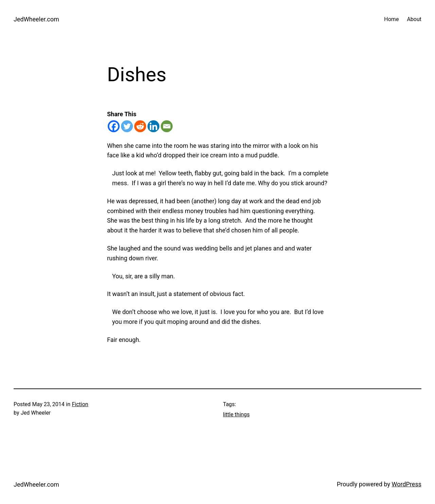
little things (236, 414)
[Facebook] (114, 126)
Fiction (80, 404)
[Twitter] (127, 126)
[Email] (167, 126)
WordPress (407, 484)
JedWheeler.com (36, 19)
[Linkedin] (153, 126)
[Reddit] (140, 126)
